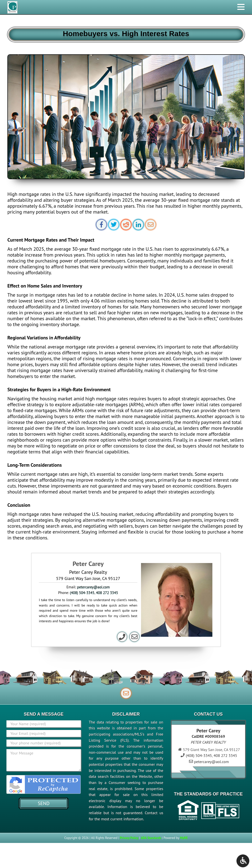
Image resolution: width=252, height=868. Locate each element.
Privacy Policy (129, 838)
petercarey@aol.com (93, 587)
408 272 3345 (107, 593)
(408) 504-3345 (82, 593)
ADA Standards (151, 838)
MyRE (184, 838)
